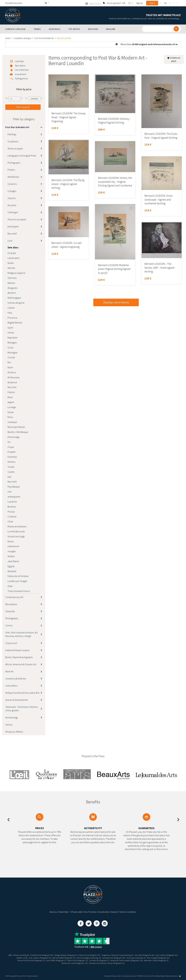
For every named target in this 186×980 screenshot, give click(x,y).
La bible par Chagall (17, 581)
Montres (12, 462)
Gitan (10, 586)
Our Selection (22, 70)
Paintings (12, 134)
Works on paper (15, 148)
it (174, 3)
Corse (10, 347)
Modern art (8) (42, 958)
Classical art (11, 643)
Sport (10, 328)
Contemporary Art (14, 597)
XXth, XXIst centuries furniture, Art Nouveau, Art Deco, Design (21, 634)
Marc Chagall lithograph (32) (25, 960)
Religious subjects (16, 273)
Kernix (178, 976)
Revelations (11, 604)
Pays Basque (14, 487)
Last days (19, 61)
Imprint (114, 912)
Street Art (10, 611)
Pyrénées (12, 457)
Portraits (12, 253)
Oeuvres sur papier (17, 219)
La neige (12, 407)
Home (8, 38)
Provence (12, 318)
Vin (9, 442)
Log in (152, 3)
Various (9, 724)
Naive (10, 367)
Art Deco (12, 372)
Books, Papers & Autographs (19, 657)
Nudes (11, 263)
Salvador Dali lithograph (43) (50, 955)
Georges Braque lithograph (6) (76, 955)
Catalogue (13, 212)
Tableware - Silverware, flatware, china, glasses (22, 709)
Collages (12, 191)
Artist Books (13, 177)
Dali (9, 477)
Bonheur (12, 506)
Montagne (12, 352)
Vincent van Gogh (16, 536)
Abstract (12, 293)
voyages (12, 551)
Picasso (11, 511)
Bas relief (12, 233)
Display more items (116, 302)
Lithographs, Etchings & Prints (22, 155)
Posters (11, 170)
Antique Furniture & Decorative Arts (22, 693)
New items (20, 65)
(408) (16, 955)
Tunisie (11, 467)
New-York (12, 482)
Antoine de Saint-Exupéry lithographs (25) (156, 960)
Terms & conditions (128, 912)
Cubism (11, 308)
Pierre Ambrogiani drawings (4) (114, 958)
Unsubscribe (104, 912)
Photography (12, 618)
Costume (12, 516)
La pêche (12, 501)
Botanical (12, 382)
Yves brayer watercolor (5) (165, 958)
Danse (11, 412)
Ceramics (12, 184)
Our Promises (90, 912)
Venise (11, 332)
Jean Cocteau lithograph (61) (22, 958)
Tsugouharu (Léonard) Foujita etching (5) (132, 955)
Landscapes (13, 258)
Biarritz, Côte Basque (18, 432)
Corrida (11, 357)
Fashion (11, 392)
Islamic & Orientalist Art (17, 700)
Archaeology (12, 717)
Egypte (11, 566)
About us (53, 912)
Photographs (14, 163)
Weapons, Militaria (14, 731)
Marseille (12, 571)
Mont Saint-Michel (16, 427)
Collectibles (11, 685)
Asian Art (9, 671)
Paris (10, 313)
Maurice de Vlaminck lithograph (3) (53, 960)
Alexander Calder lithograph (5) (58, 963)
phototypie (13, 226)
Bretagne (12, 342)
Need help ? (64, 912)
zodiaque (12, 422)
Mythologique (14, 298)
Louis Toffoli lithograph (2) (80, 960)
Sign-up (139, 3)
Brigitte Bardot (15, 323)
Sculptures (13, 141)
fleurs (10, 417)
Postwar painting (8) (28, 955)
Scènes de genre (16, 303)
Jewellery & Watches (16, 678)
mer (10, 491)
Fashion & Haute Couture (17, 650)
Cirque (11, 447)
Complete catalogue (22, 38)
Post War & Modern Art (44, 38)
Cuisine (11, 472)
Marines (11, 283)
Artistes (11, 556)
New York (12, 387)
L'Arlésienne (13, 546)
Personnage (14, 437)
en (165, 3)
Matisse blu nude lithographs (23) (87, 963)
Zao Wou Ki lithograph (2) (126, 960)
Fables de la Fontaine (18, 576)
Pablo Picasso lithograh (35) (102, 955)
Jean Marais (13, 561)
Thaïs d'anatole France (19, 591)
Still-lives (12, 278)
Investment (21, 74)
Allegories (12, 288)
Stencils (12, 198)
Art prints (12, 205)
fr (161, 3)
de (170, 3)
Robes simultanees (17, 526)
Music (10, 397)
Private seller (77, 912)
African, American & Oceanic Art (21, 664)
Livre (10, 240)
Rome (11, 541)
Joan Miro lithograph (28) (162, 955)
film (9, 362)
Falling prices (21, 78)
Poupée (12, 452)
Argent (11, 402)
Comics (9, 625)
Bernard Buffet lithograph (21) (87, 958)
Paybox (163, 976)
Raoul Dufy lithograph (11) (103, 960)
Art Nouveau (14, 377)
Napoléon (12, 337)
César (10, 521)
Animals (11, 268)
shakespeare (14, 496)
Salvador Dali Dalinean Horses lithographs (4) (122, 963)
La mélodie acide (16, 531)
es (178, 3)
